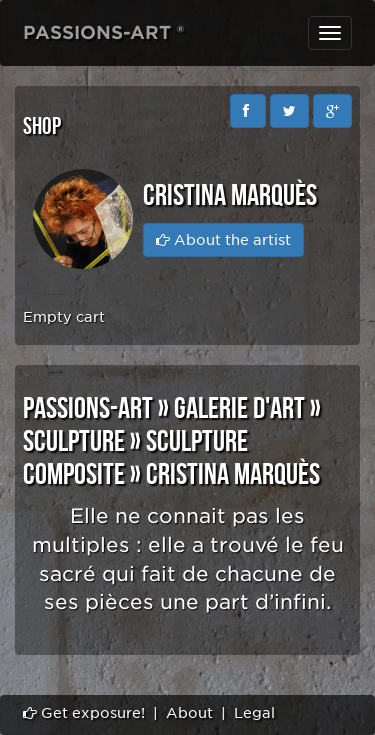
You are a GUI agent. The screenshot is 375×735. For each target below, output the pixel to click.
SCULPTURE (74, 442)
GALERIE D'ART (239, 409)
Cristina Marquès (233, 475)
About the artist (223, 240)
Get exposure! (84, 713)
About (189, 713)
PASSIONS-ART (88, 409)
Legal (254, 713)
